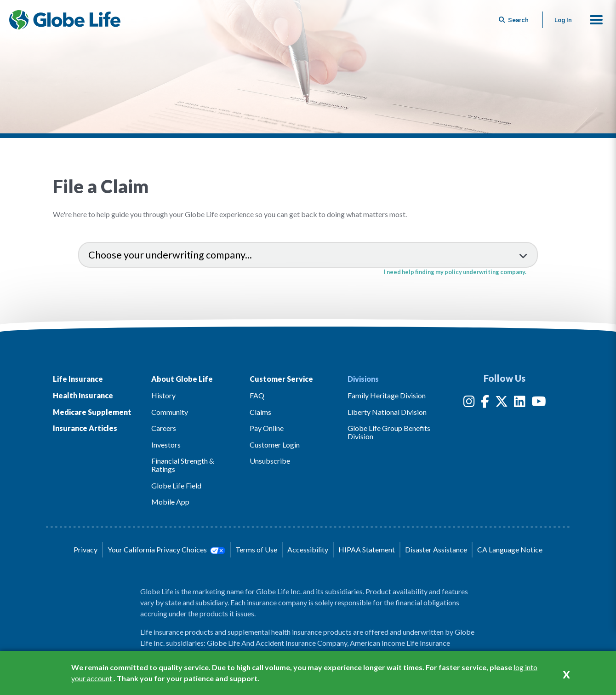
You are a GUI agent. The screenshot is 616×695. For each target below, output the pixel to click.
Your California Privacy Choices (166, 550)
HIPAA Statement (367, 549)
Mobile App (170, 502)
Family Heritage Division (387, 395)
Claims (260, 412)
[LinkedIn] (520, 403)
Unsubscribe (270, 461)
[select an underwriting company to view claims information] (308, 255)
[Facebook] (485, 403)
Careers (164, 428)
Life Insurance (78, 379)
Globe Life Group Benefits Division (389, 432)
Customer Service (281, 379)
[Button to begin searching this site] (514, 20)
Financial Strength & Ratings (183, 465)
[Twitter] (502, 403)
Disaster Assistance (436, 549)
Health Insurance (83, 395)
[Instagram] (469, 403)
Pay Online (267, 428)
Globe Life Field (176, 485)
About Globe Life (182, 379)
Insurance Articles (85, 428)
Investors (166, 445)
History (163, 395)
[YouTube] (539, 403)
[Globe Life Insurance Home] (65, 20)
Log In (563, 20)
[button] (596, 20)
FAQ (257, 395)
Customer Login (275, 445)
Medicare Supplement (92, 412)
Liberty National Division (387, 412)
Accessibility (308, 549)
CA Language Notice (510, 549)
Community (170, 412)
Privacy (86, 549)
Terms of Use (256, 549)
